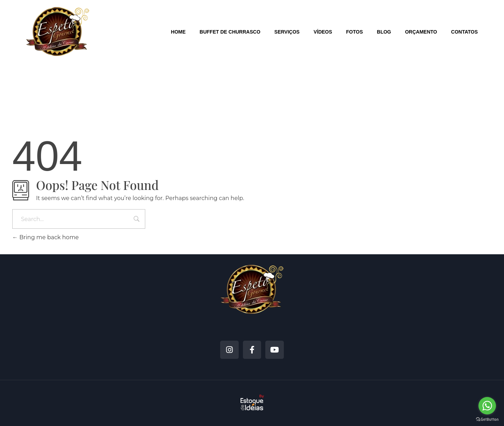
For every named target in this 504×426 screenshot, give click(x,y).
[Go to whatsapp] (487, 406)
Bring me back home (45, 237)
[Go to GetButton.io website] (487, 419)
